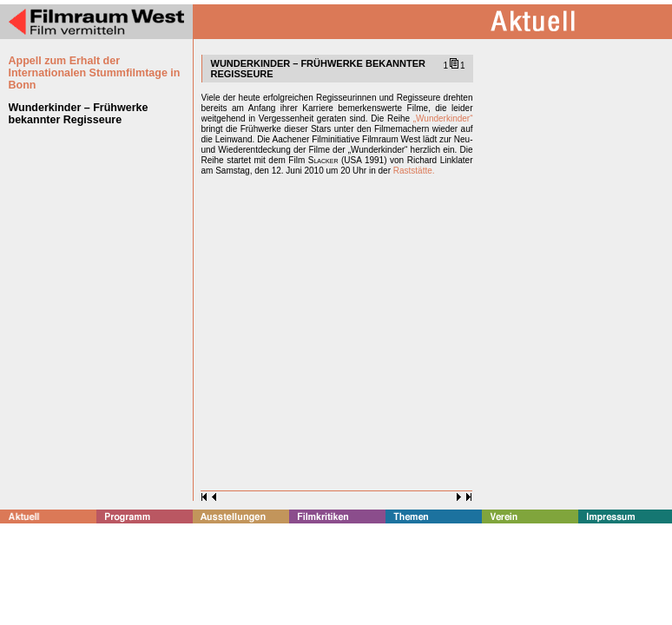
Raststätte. (414, 171)
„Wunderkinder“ (443, 118)
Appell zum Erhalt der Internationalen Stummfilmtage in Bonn (95, 73)
